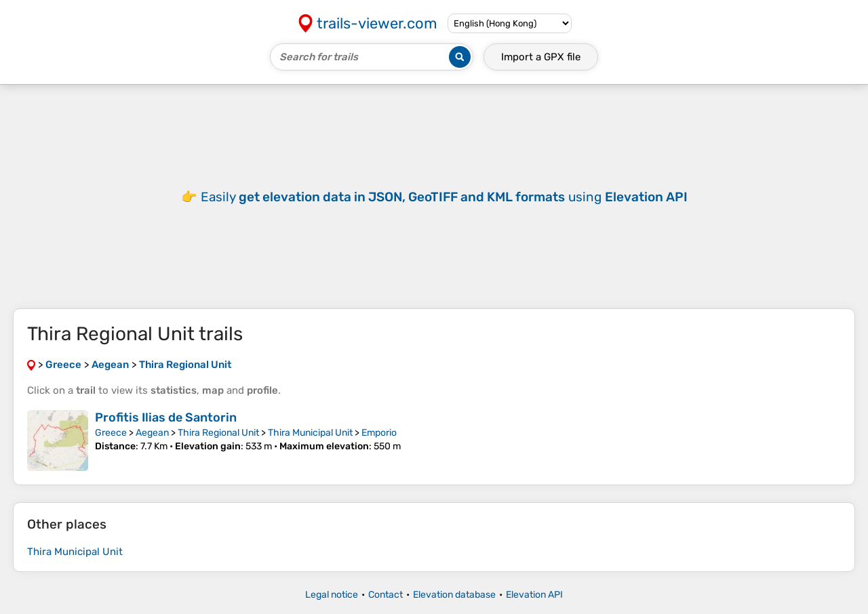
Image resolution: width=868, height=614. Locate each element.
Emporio (379, 433)
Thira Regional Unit (218, 433)
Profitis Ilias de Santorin (166, 417)
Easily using (444, 197)
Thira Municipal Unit (310, 433)
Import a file (541, 57)
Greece (111, 433)
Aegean (152, 433)
